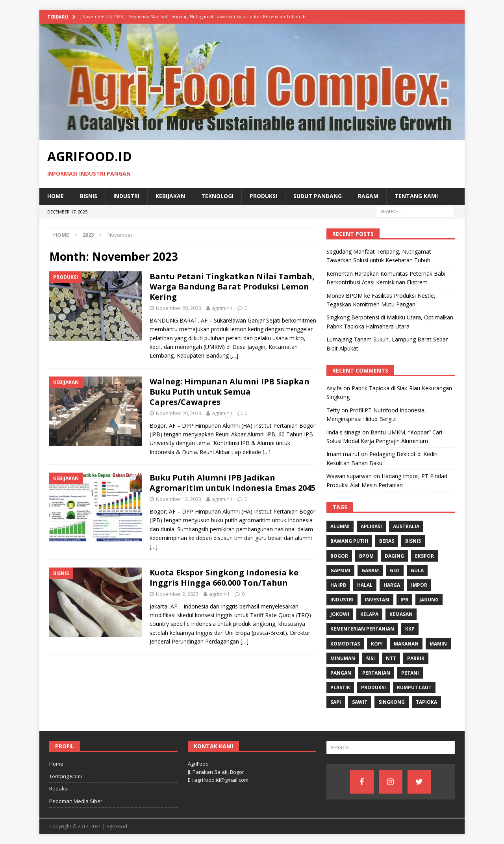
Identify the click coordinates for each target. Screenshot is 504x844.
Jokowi (340, 614)
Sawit (360, 702)
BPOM (366, 556)
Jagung (429, 600)
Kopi (377, 644)
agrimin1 (222, 308)
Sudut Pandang (318, 196)
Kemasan (401, 614)
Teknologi (217, 196)
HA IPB (338, 585)
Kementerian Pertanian (362, 629)
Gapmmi (340, 570)
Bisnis (89, 196)
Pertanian (376, 673)
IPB (404, 600)
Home (56, 196)
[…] (234, 355)
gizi (395, 570)
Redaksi (59, 788)
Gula (417, 570)
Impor (419, 585)
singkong (392, 702)
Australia (406, 526)
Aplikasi (371, 526)
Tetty (333, 410)
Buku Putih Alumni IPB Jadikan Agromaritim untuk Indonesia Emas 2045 (233, 483)
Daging (394, 556)
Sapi (336, 702)
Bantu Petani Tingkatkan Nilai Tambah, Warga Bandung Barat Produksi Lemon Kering (232, 287)
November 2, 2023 (177, 594)
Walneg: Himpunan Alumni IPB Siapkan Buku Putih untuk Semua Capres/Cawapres (230, 392)
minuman (343, 658)
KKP (410, 629)
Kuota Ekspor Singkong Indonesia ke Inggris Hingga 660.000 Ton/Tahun (224, 578)
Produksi (263, 196)
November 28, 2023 (179, 308)
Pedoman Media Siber (76, 801)
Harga (392, 585)
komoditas (345, 644)
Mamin (438, 644)
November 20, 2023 (179, 413)
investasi (377, 600)
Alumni (340, 526)
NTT (391, 658)
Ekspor (424, 556)
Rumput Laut (414, 687)
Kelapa (369, 614)
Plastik (340, 687)
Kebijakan (170, 196)
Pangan (341, 673)
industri (342, 600)
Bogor (339, 556)
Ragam (368, 196)
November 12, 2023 (179, 499)
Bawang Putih (349, 541)
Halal (365, 585)
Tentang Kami (416, 196)
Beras (387, 541)
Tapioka (426, 702)
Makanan (406, 644)
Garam (370, 570)
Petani (410, 673)
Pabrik (416, 658)
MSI (371, 658)
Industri (126, 196)
